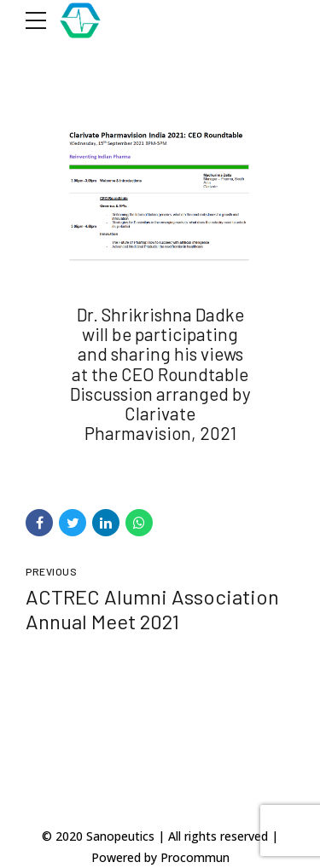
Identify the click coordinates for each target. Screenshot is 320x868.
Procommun (195, 857)
